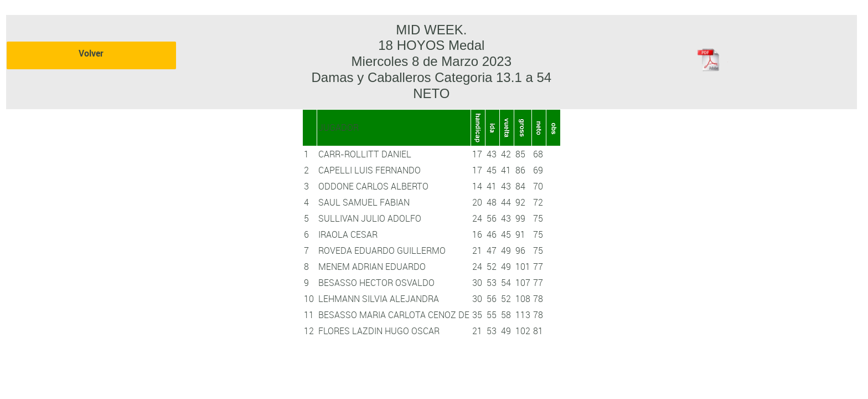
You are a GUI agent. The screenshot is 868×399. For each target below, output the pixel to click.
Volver (91, 53)
